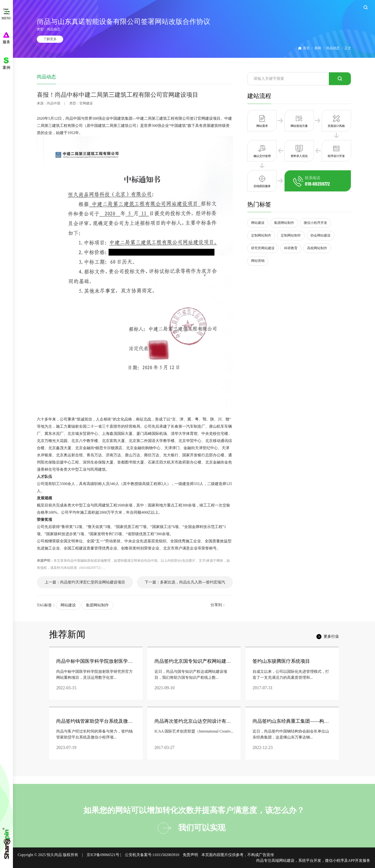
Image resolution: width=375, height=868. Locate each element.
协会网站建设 (320, 235)
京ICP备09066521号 (103, 855)
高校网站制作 (317, 248)
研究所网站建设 (263, 248)
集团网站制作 (97, 605)
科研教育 (291, 248)
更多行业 (331, 636)
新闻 (318, 48)
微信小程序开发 (315, 223)
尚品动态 (333, 48)
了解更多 (50, 39)
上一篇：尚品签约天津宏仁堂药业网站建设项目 (85, 582)
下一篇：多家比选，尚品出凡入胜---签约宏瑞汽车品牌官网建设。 (185, 584)
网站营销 (258, 261)
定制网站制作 (261, 235)
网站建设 (68, 605)
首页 (306, 48)
